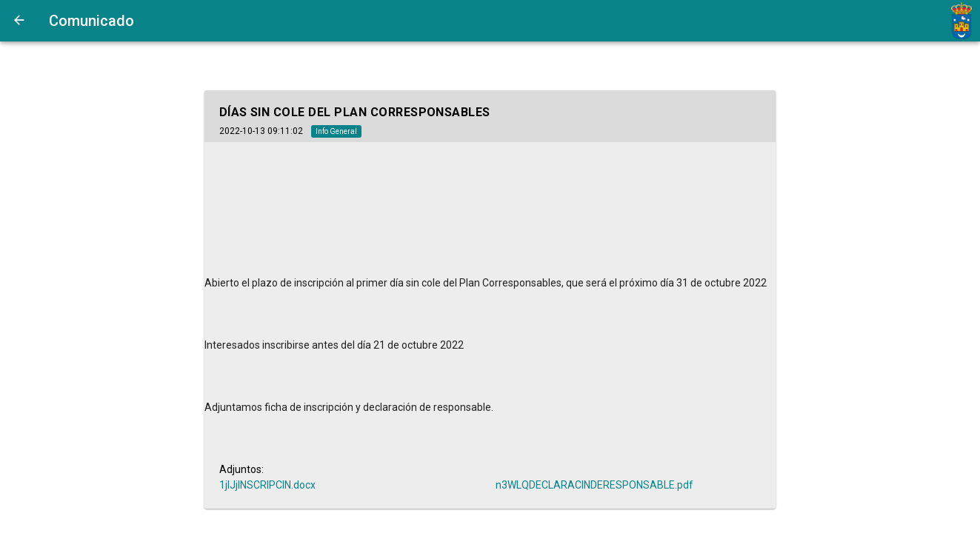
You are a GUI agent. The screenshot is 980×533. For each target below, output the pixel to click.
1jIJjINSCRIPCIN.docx (267, 485)
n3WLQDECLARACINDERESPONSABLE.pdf (594, 485)
